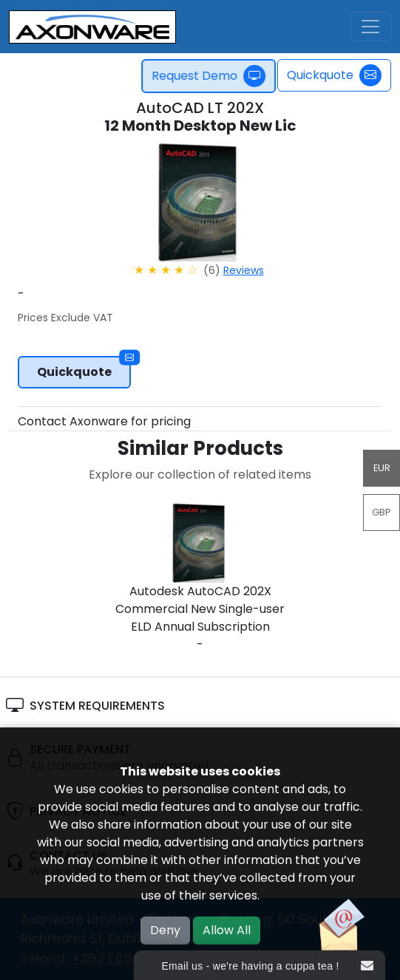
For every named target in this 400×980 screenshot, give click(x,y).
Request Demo (213, 76)
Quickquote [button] (84, 368)
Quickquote (334, 75)
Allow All (227, 930)
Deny (165, 930)
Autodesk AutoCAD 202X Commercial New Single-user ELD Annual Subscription (200, 609)
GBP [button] (382, 512)
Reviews (244, 270)
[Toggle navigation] (370, 27)
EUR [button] (382, 468)
